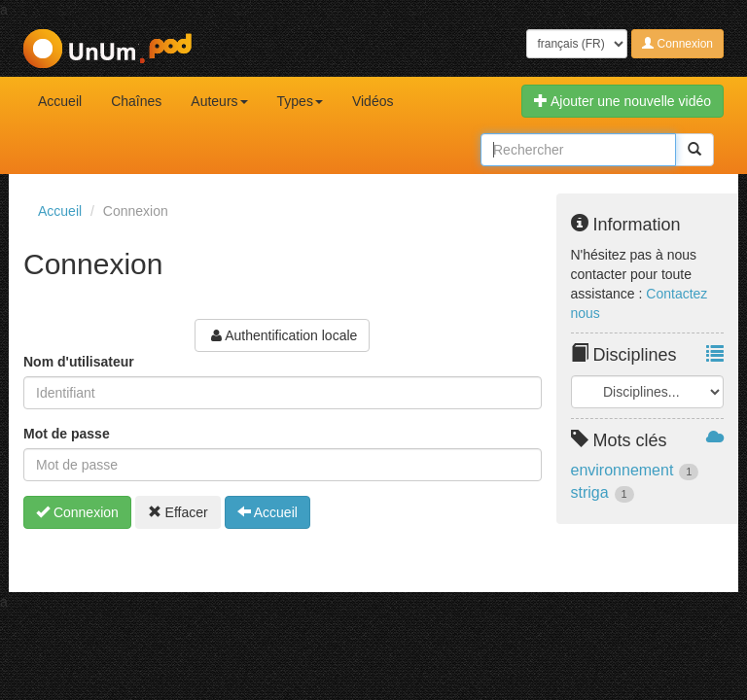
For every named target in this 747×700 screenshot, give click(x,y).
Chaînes (136, 101)
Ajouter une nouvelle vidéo (622, 101)
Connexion (677, 44)
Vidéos (373, 101)
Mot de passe (67, 434)
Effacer (178, 512)
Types (300, 101)
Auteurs (219, 101)
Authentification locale (282, 335)
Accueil (60, 101)
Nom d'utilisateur (79, 362)
